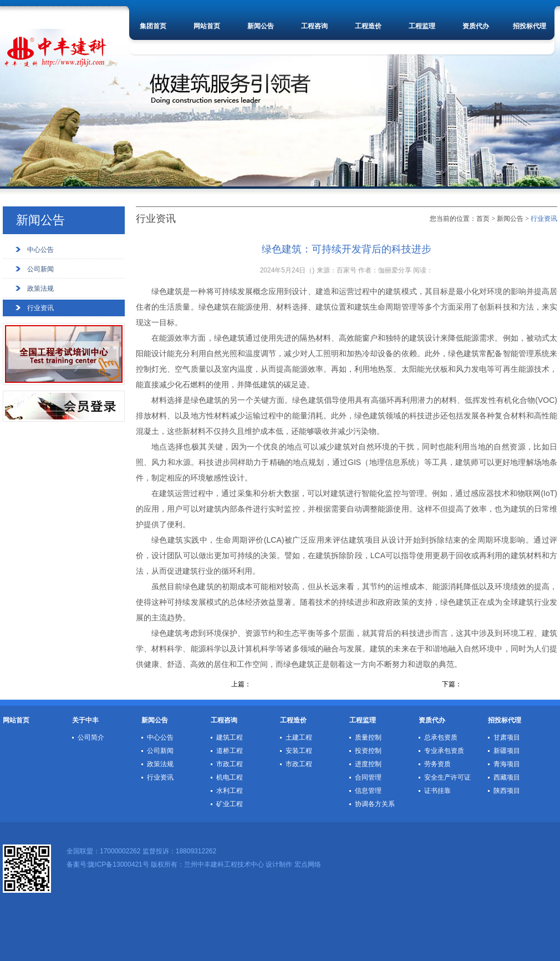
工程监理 (422, 26)
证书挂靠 (437, 791)
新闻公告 (261, 26)
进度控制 (368, 764)
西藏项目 (507, 777)
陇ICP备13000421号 (118, 864)
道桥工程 (230, 751)
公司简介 (91, 737)
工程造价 (368, 26)
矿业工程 (230, 804)
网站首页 (207, 26)
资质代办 (476, 26)
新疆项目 (507, 751)
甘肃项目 (507, 737)
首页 (483, 219)
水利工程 (230, 791)
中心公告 (40, 250)
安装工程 (299, 751)
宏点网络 (308, 864)
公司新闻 (40, 269)
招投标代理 (530, 26)
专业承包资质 (444, 751)
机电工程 (230, 777)
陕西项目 (507, 791)
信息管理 (368, 791)
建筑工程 (230, 737)
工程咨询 (314, 26)
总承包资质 (441, 737)
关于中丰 (85, 720)
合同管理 (368, 777)
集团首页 (153, 26)
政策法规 (40, 289)
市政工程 (230, 764)
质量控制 (368, 737)
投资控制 (368, 751)
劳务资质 (437, 764)
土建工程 (299, 737)
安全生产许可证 (447, 777)
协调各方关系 (375, 804)
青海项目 (507, 764)
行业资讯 (40, 308)
